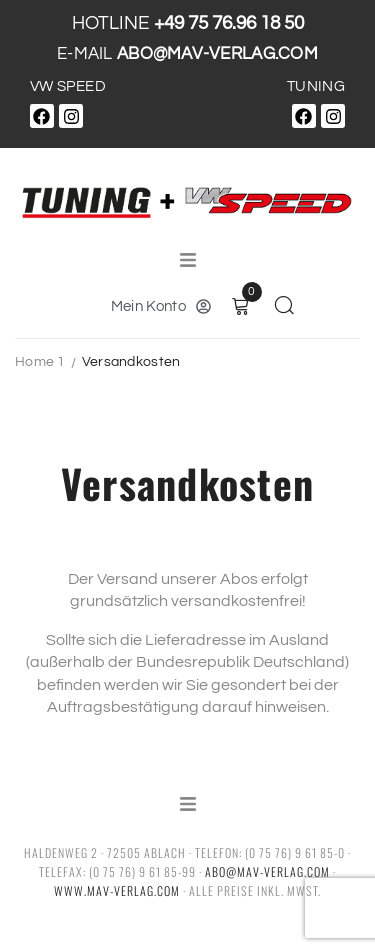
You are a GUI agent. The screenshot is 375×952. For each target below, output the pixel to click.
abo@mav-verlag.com (267, 871)
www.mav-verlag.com (117, 890)
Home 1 (40, 362)
